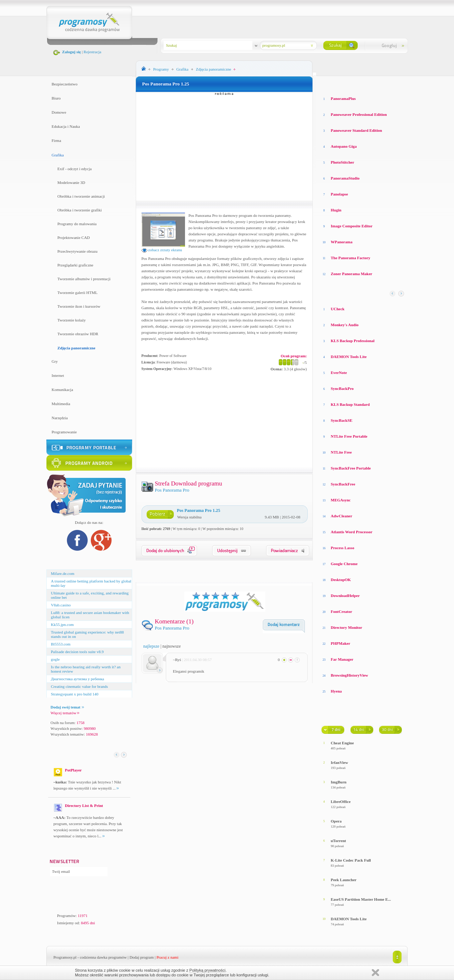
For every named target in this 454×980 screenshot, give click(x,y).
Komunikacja (62, 390)
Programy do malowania (77, 224)
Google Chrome (344, 564)
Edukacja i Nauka (66, 126)
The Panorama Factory (351, 258)
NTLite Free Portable (349, 436)
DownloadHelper (345, 596)
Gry (55, 361)
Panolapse (340, 194)
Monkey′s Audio (345, 325)
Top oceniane (352, 83)
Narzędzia (60, 418)
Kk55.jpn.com (62, 624)
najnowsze (172, 646)
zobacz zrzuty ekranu (162, 250)
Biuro (56, 98)
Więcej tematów (65, 713)
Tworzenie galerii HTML (78, 293)
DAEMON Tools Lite (349, 357)
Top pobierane (383, 83)
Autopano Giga (344, 146)
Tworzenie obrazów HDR (78, 334)
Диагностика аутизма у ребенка (78, 679)
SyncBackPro (342, 388)
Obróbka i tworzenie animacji (81, 196)
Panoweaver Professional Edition (359, 114)
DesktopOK (341, 580)
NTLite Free (341, 452)
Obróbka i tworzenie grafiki (80, 210)
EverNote (339, 373)
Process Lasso (343, 548)
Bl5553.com (61, 644)
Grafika (58, 155)
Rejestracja (93, 52)
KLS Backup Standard (350, 404)
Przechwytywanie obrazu (78, 251)
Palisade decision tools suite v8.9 (77, 652)
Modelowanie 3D (72, 182)
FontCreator (342, 611)
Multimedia (61, 404)
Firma (56, 140)
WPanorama (342, 242)
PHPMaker (341, 643)
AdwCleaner (342, 516)
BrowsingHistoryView (350, 675)
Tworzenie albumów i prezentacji (84, 279)
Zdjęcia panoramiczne (77, 348)
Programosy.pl (65, 957)
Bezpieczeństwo (65, 84)
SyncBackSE (342, 420)
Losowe (328, 83)
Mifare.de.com (63, 573)
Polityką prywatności (207, 970)
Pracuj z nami (167, 957)
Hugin (336, 210)
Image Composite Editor (352, 226)
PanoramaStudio (345, 178)
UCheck (338, 309)
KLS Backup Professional (353, 341)
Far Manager (342, 659)
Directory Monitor (347, 627)
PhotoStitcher (343, 162)
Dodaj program (142, 957)
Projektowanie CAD (74, 237)
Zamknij (375, 973)
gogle (55, 659)
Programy (161, 69)
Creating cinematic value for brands (80, 686)
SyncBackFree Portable (351, 468)
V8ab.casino (61, 605)
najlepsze (152, 646)
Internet (58, 375)
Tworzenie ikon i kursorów (79, 306)
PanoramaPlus (343, 98)
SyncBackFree (343, 484)
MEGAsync (341, 500)
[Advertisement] (224, 146)
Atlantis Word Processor (352, 532)
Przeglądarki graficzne (75, 265)
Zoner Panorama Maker (352, 274)
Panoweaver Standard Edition (357, 130)
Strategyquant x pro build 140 (75, 694)
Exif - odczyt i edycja (75, 169)
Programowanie (64, 432)
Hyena (337, 691)
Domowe (59, 112)
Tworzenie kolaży (72, 320)
